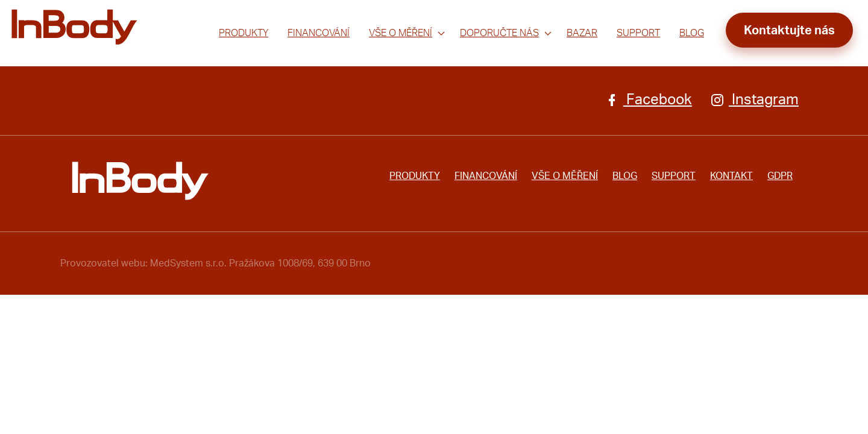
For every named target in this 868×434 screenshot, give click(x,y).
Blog (692, 33)
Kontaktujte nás (789, 31)
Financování (319, 33)
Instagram (754, 100)
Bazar (582, 33)
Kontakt (731, 176)
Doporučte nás (499, 33)
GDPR (780, 176)
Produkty (244, 33)
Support (638, 33)
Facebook (648, 100)
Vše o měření (401, 33)
